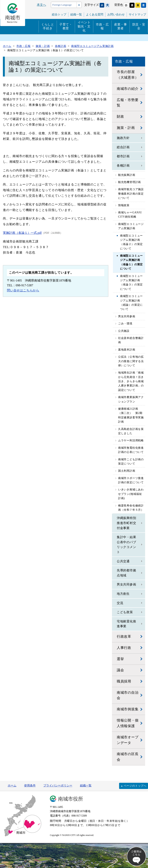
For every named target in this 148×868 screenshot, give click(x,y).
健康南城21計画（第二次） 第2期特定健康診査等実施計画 (131, 415)
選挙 (120, 659)
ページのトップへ (135, 786)
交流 (120, 603)
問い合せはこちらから (23, 290)
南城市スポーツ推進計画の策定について (131, 480)
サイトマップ (137, 14)
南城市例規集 (128, 709)
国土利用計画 (127, 471)
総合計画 (123, 147)
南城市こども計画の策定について (131, 462)
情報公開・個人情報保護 (128, 723)
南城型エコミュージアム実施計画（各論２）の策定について (131, 242)
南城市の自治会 (128, 695)
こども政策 (125, 612)
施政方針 (123, 138)
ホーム (12, 785)
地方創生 (123, 594)
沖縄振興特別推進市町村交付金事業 (127, 523)
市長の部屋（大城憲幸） (128, 75)
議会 (120, 670)
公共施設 (124, 331)
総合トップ (59, 14)
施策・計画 (126, 128)
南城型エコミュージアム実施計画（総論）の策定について (131, 303)
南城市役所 (71, 799)
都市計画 (123, 156)
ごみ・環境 (125, 324)
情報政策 (124, 205)
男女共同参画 (127, 316)
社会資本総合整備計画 (131, 340)
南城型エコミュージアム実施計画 (131, 226)
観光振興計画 (127, 175)
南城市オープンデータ (128, 740)
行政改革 (124, 637)
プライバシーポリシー (58, 785)
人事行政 (124, 648)
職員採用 (124, 681)
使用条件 (30, 785)
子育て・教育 (66, 26)
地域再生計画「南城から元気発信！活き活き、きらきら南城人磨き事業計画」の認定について (131, 381)
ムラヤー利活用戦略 (131, 440)
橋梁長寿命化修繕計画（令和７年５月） (131, 508)
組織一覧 (86, 785)
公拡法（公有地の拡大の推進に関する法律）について (131, 361)
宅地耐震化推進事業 (127, 624)
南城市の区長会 (128, 757)
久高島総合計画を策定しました (131, 431)
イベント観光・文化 (84, 26)
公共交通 (123, 561)
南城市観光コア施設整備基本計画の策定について (131, 194)
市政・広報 (102, 26)
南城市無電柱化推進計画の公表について (131, 450)
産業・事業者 (121, 26)
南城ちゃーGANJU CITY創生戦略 (130, 215)
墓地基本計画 (127, 350)
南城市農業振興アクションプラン (131, 399)
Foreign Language (62, 5)
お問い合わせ (116, 14)
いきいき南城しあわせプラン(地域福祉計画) (131, 494)
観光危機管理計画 (129, 182)
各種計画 (123, 166)
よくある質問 (95, 14)
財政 (120, 117)
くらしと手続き (48, 26)
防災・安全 (139, 26)
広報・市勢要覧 (128, 103)
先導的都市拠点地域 (127, 573)
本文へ (41, 5)
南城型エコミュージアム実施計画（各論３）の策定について (131, 283)
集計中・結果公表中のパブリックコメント (127, 545)
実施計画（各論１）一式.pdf (22, 233)
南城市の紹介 (128, 89)
